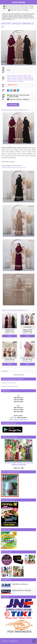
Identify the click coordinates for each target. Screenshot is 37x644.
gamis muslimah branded (10, 386)
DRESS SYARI (26, 14)
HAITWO (15, 18)
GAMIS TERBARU (7, 18)
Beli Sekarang (13, 105)
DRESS (8, 14)
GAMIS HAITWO (13, 17)
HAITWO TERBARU (24, 18)
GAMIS (11, 15)
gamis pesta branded (9, 383)
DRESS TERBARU (12, 77)
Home (4, 14)
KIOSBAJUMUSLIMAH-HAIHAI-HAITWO (14, 168)
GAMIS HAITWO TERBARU (26, 17)
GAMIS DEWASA (18, 15)
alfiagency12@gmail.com (21, 420)
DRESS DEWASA (16, 14)
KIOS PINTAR (19, 2)
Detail (10, 336)
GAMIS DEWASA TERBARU (15, 78)
